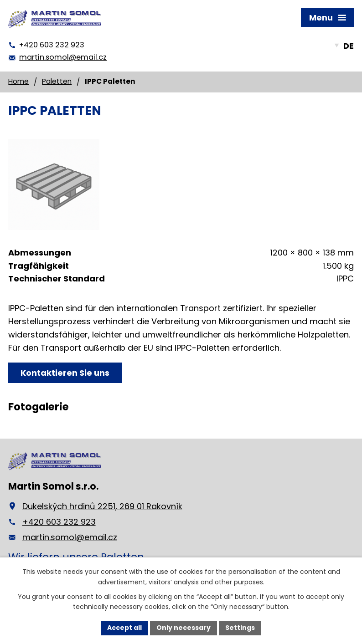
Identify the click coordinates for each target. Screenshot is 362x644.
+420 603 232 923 (59, 522)
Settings (240, 628)
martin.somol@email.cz (70, 537)
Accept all (124, 628)
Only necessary (184, 628)
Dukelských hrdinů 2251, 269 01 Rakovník (102, 506)
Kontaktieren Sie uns (65, 373)
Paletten (57, 81)
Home (18, 81)
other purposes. (240, 582)
